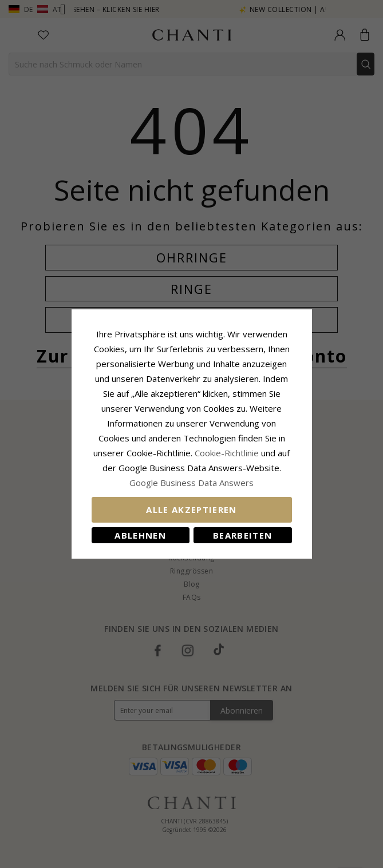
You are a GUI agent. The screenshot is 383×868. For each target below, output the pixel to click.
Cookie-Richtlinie (227, 453)
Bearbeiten (243, 535)
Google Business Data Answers (191, 483)
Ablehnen (140, 535)
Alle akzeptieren (191, 509)
